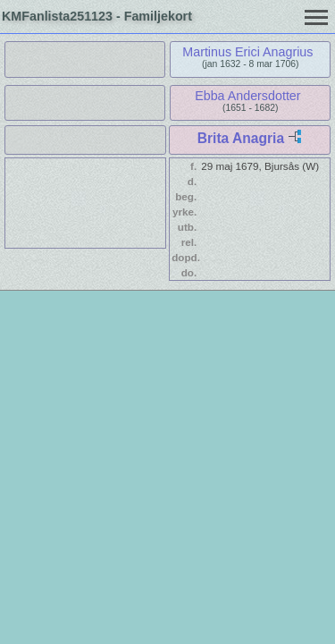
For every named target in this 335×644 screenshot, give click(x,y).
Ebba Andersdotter (247, 96)
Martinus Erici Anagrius (247, 52)
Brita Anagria (241, 138)
